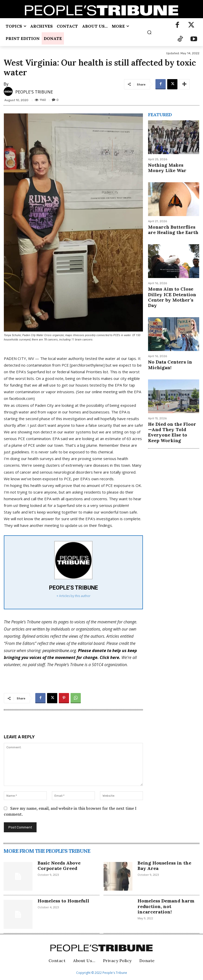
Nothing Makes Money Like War (172, 167)
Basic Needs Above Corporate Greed (59, 866)
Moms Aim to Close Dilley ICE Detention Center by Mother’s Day (172, 291)
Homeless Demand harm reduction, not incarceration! (166, 906)
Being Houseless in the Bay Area (164, 866)
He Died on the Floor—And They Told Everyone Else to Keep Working (171, 421)
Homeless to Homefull (63, 901)
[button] (149, 32)
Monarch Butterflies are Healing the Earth (173, 228)
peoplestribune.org (59, 651)
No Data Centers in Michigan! (167, 355)
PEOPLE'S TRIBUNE (34, 92)
